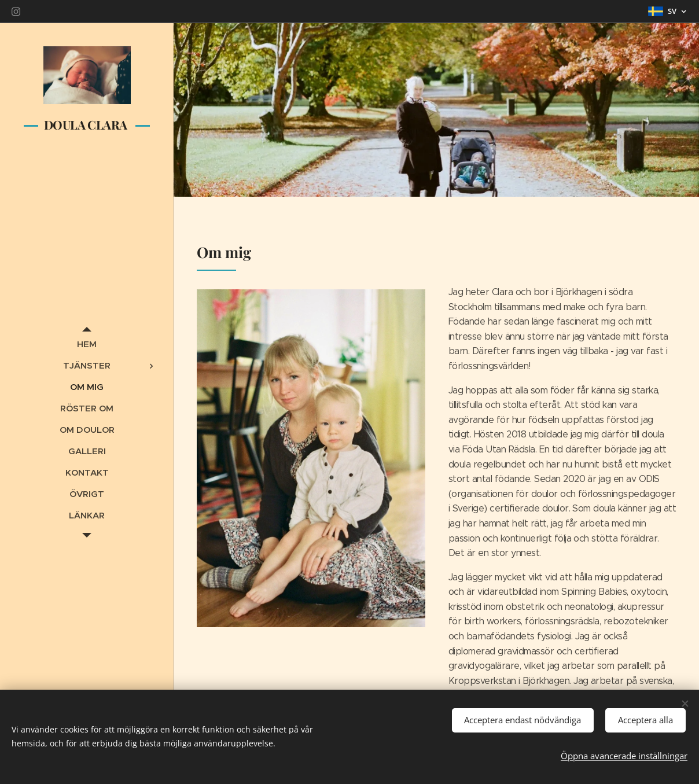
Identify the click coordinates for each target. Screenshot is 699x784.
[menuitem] (87, 344)
